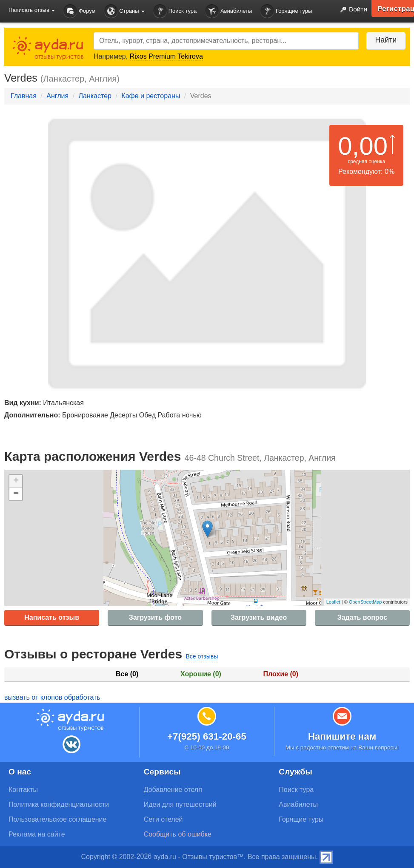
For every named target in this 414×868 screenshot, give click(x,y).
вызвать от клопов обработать (52, 697)
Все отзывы (202, 656)
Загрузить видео (259, 617)
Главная (24, 96)
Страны (125, 11)
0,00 (363, 146)
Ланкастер (95, 96)
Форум (79, 11)
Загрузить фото (155, 617)
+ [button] (16, 481)
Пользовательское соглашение (57, 819)
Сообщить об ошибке (178, 834)
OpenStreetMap (365, 602)
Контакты (23, 790)
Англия (57, 96)
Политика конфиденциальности (59, 804)
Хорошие (201, 674)
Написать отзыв (52, 617)
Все (127, 674)
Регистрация (395, 9)
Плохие (281, 674)
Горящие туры (286, 11)
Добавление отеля (173, 790)
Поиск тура (175, 11)
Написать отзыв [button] (32, 10)
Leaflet (333, 602)
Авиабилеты (228, 11)
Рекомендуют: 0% (366, 172)
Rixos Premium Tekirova (166, 56)
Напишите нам (342, 736)
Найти (384, 40)
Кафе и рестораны (151, 96)
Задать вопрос (362, 617)
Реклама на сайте (37, 834)
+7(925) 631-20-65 (207, 736)
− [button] (16, 494)
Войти (351, 10)
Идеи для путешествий (180, 804)
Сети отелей (163, 819)
